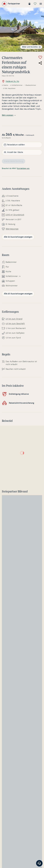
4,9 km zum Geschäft (15, 324)
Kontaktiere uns (23, 169)
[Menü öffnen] (41, 4)
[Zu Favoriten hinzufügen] (40, 57)
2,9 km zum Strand (14, 319)
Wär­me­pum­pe (12, 229)
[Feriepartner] (11, 4)
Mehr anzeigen (9, 115)
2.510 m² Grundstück (15, 215)
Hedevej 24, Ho (11, 81)
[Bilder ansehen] (22, 30)
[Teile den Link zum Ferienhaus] (40, 63)
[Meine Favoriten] (35, 4)
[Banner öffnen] (39, 863)
